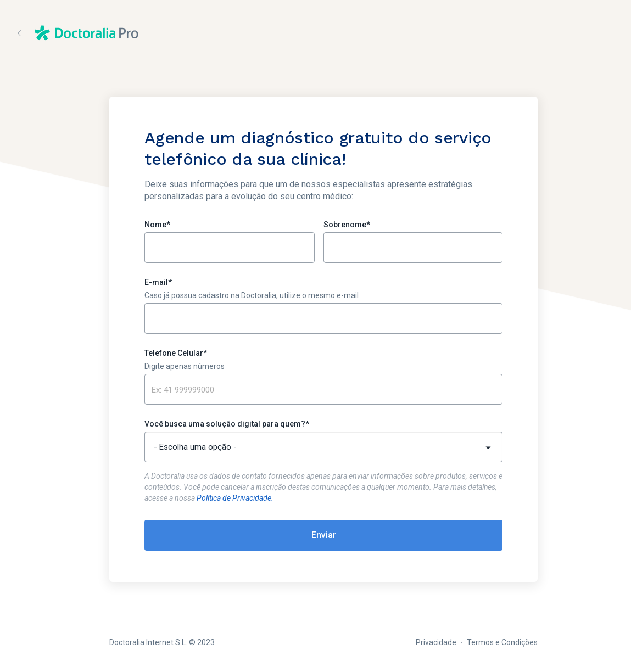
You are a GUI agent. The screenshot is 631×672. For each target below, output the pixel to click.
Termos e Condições (502, 642)
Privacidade (436, 642)
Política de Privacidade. (235, 498)
